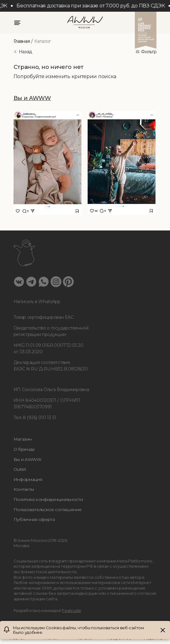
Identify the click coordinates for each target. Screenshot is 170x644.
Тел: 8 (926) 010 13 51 (35, 418)
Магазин (23, 439)
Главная (22, 41)
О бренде (24, 449)
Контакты (24, 489)
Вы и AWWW (27, 459)
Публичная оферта (34, 519)
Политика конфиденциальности (48, 499)
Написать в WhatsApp (37, 302)
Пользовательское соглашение (48, 510)
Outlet (20, 469)
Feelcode (72, 610)
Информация (28, 479)
